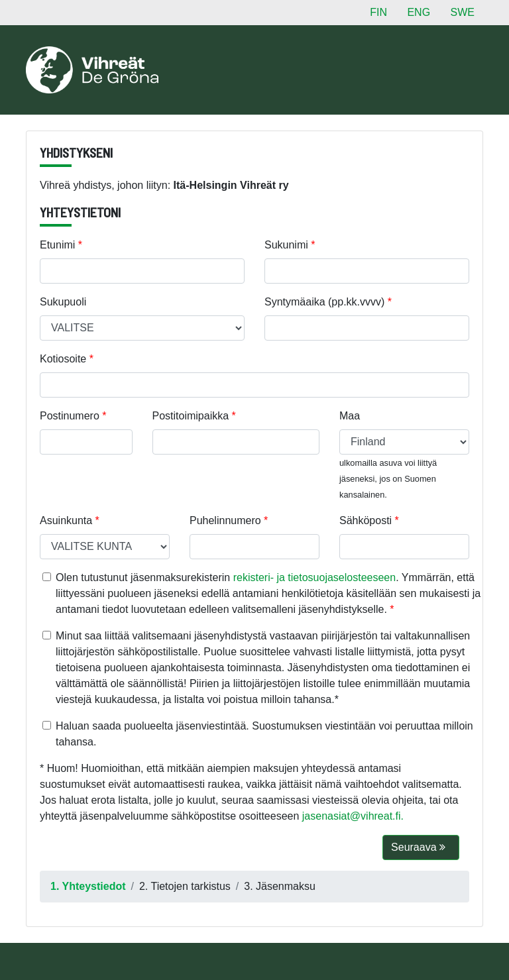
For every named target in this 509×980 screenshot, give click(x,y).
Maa (350, 416)
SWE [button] (463, 12)
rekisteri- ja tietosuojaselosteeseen (314, 577)
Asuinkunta (66, 520)
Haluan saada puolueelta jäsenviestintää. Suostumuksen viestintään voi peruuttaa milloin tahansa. (264, 734)
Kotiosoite (63, 359)
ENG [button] (419, 12)
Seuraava (418, 847)
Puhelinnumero (225, 520)
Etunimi (57, 245)
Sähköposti (366, 520)
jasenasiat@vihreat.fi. (353, 816)
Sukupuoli (63, 302)
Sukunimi (286, 245)
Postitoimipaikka (191, 416)
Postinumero (70, 416)
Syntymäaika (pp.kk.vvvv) (324, 302)
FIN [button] (378, 12)
